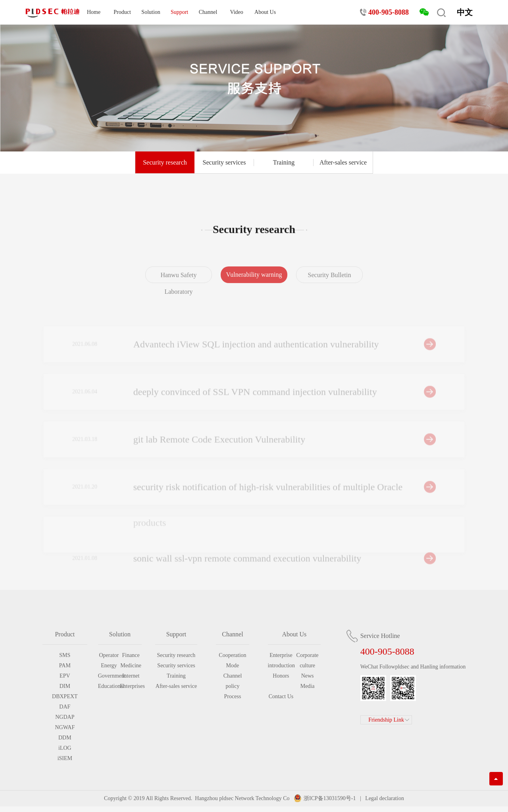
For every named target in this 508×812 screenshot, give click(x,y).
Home (94, 12)
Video (236, 12)
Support (179, 12)
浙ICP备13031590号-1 (330, 798)
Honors (281, 676)
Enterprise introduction (281, 660)
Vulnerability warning (254, 281)
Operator (109, 655)
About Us (265, 12)
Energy (109, 665)
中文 (465, 12)
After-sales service (343, 163)
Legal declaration (384, 798)
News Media (308, 681)
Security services (224, 163)
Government (109, 676)
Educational (109, 686)
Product (122, 12)
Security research (165, 163)
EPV (65, 676)
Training (284, 163)
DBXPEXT (65, 696)
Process (233, 696)
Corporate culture (308, 660)
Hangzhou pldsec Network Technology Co (242, 798)
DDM (65, 738)
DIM (65, 686)
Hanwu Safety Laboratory (178, 289)
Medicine (131, 665)
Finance (131, 655)
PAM (65, 665)
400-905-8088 (389, 12)
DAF (65, 707)
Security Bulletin (330, 281)
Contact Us (281, 696)
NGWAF (65, 727)
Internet (131, 676)
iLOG (65, 748)
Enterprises (131, 686)
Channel (208, 12)
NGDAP (65, 717)
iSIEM (65, 758)
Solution (151, 12)
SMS (65, 655)
